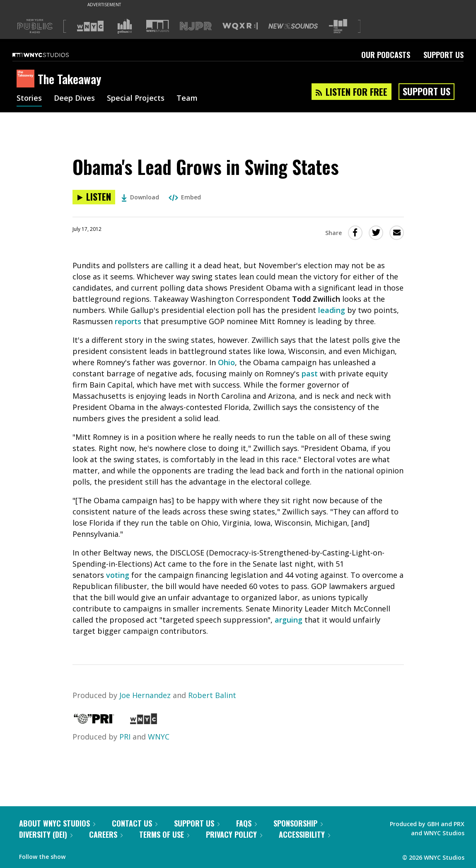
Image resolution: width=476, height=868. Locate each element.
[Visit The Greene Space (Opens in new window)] (338, 26)
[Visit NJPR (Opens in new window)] (196, 26)
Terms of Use (164, 834)
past (310, 373)
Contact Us (135, 823)
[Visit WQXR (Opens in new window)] (240, 26)
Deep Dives (74, 99)
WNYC (159, 737)
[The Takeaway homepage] (27, 79)
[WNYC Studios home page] (51, 55)
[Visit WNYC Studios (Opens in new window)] (158, 26)
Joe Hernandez (145, 695)
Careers (106, 834)
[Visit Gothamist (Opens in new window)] (125, 26)
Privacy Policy (234, 834)
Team (187, 99)
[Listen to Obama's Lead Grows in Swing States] (94, 197)
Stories (29, 99)
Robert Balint (212, 695)
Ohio (226, 362)
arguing (289, 620)
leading (332, 310)
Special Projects (136, 99)
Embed (185, 197)
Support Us (443, 55)
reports (128, 321)
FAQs (246, 823)
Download (140, 197)
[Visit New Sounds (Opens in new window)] (293, 26)
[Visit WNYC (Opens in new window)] (90, 26)
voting (118, 575)
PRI (125, 737)
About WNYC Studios (57, 823)
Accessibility (304, 834)
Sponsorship (298, 823)
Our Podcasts (386, 55)
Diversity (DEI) (46, 834)
